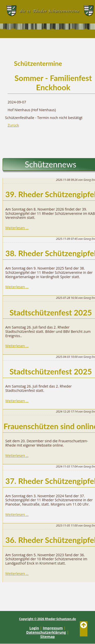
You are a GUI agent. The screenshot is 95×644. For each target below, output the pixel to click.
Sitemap (48, 637)
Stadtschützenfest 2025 (51, 313)
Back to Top (84, 629)
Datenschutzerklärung (46, 632)
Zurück (13, 125)
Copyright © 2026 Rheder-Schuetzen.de (47, 619)
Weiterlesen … (17, 228)
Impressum (53, 628)
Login (34, 628)
